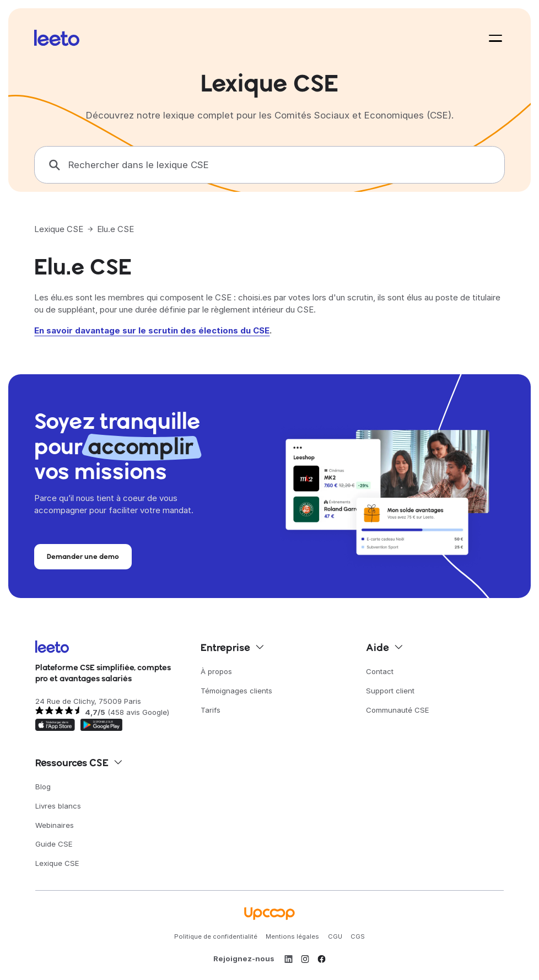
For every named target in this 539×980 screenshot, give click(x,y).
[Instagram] (305, 959)
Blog (43, 787)
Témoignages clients (236, 691)
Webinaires (55, 825)
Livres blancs (58, 806)
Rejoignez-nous (244, 959)
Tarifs (211, 710)
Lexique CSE (59, 229)
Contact (380, 671)
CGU (335, 936)
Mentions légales (292, 936)
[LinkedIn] (289, 959)
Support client (390, 691)
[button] (493, 38)
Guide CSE (54, 844)
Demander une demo (83, 556)
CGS (358, 936)
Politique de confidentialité (216, 936)
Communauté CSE (398, 710)
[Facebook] (322, 959)
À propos (216, 671)
